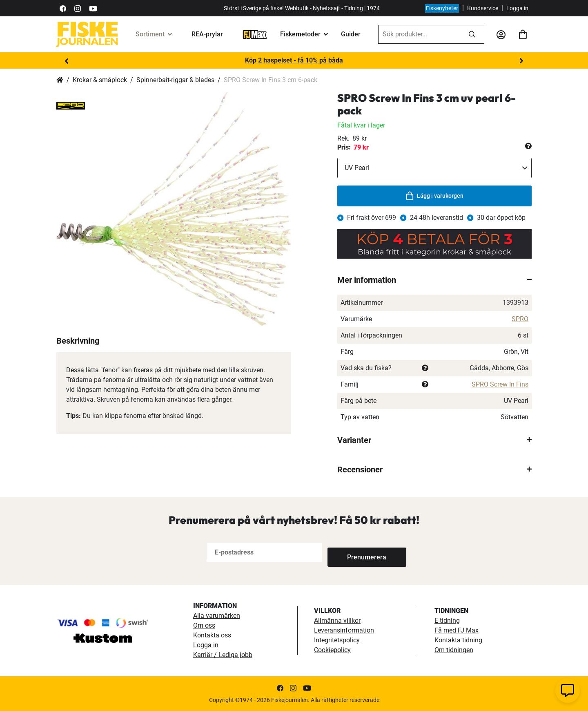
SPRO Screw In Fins (500, 384)
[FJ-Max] (255, 34)
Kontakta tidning (458, 640)
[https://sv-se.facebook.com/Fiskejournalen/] (63, 8)
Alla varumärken (217, 616)
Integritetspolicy (337, 640)
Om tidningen (454, 650)
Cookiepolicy (332, 650)
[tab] (434, 280)
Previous (67, 61)
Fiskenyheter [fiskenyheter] (442, 8)
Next (521, 61)
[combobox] (419, 34)
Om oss (204, 625)
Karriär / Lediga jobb (223, 655)
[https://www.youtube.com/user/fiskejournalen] (93, 8)
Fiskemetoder (300, 34)
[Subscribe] (354, 552)
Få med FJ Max (457, 630)
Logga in (517, 8)
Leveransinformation (344, 630)
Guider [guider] (351, 34)
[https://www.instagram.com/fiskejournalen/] (78, 8)
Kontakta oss (212, 635)
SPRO (520, 319)
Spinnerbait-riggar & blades (175, 80)
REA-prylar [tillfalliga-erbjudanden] (207, 34)
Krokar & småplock (100, 80)
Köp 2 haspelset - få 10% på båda (294, 60)
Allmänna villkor (337, 620)
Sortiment (150, 34)
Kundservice (483, 8)
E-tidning (447, 620)
